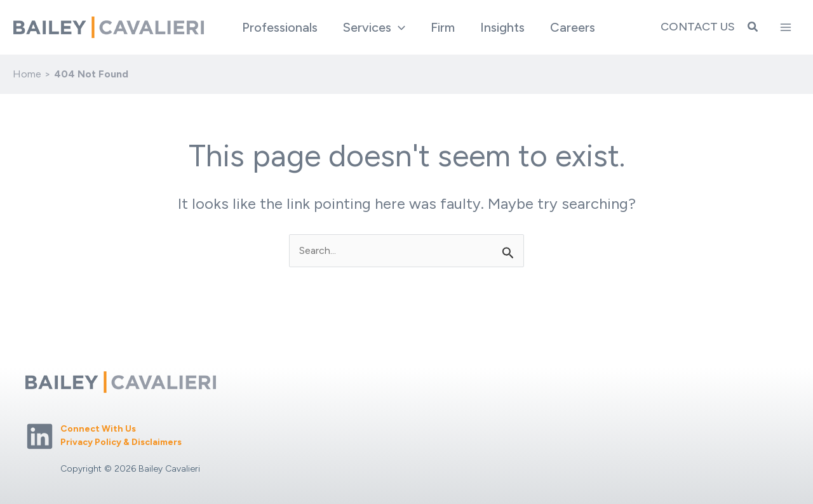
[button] (374, 27)
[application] (398, 27)
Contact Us (698, 27)
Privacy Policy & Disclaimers (121, 442)
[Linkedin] (40, 436)
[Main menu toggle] (786, 27)
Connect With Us (98, 429)
